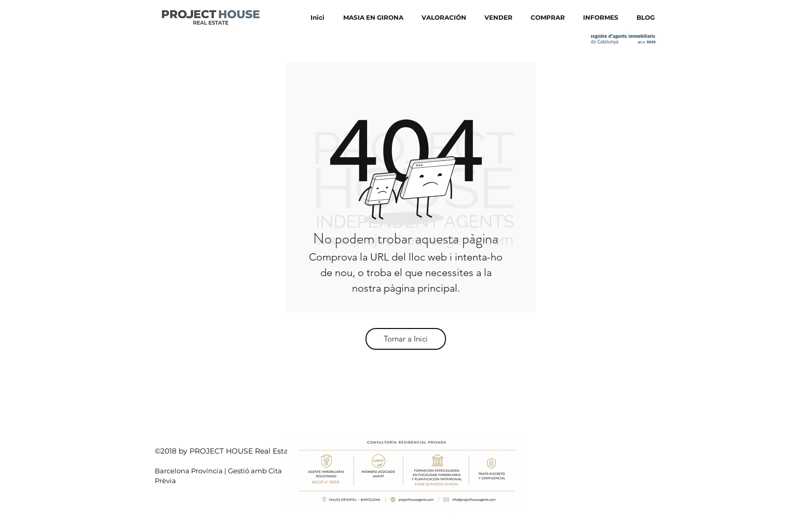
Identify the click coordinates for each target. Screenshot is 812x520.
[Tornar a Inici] (406, 339)
